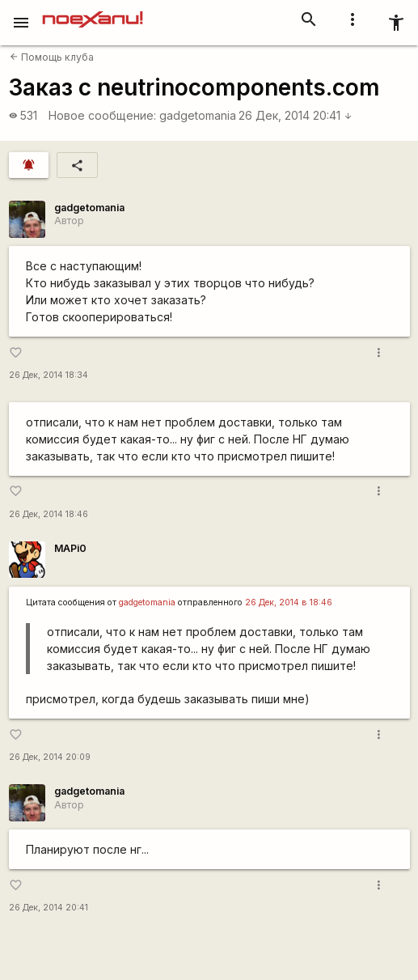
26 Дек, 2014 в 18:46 (289, 602)
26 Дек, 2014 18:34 (49, 375)
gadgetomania (198, 115)
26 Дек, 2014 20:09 (50, 757)
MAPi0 (70, 548)
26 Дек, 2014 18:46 (49, 514)
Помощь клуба (52, 57)
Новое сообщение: (102, 115)
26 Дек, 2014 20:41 (296, 115)
